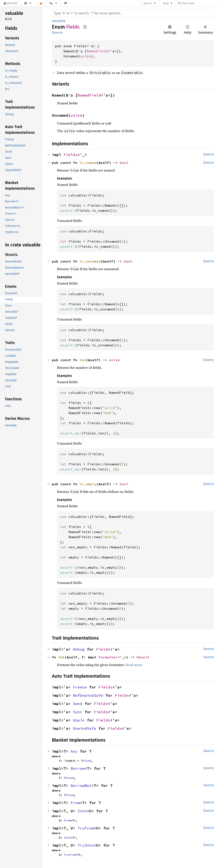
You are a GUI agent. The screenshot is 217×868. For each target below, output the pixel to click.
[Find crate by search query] (199, 3)
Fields (71, 155)
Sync (78, 712)
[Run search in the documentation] (133, 13)
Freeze (80, 687)
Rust (166, 3)
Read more (134, 665)
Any (74, 751)
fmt (61, 657)
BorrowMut (81, 786)
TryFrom (86, 828)
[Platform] (53, 3)
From (75, 803)
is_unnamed (90, 261)
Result (143, 657)
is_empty (88, 484)
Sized (87, 761)
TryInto (86, 845)
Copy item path (85, 27)
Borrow (78, 768)
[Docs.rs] (10, 3)
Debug (79, 649)
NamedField (97, 51)
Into (82, 811)
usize (86, 56)
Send (78, 704)
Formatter (108, 657)
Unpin (79, 720)
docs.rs (148, 3)
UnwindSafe (85, 728)
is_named (88, 163)
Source (57, 32)
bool (124, 163)
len (83, 360)
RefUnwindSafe (88, 695)
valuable (59, 21)
